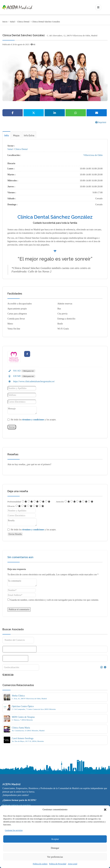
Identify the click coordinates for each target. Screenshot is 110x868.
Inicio (5, 22)
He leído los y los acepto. (33, 420)
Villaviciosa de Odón (93, 155)
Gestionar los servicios (14, 830)
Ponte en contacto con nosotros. (17, 805)
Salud (12, 22)
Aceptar (55, 839)
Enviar (12, 427)
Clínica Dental (23, 22)
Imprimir (101, 122)
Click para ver (28, 371)
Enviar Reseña (15, 534)
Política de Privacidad (58, 864)
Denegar (55, 848)
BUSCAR (8, 675)
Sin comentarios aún (20, 557)
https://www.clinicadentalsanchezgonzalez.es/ (31, 381)
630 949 (14, 376)
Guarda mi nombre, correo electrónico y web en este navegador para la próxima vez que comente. (55, 600)
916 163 (14, 371)
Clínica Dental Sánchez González (46, 22)
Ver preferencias (55, 857)
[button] (105, 810)
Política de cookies (40, 864)
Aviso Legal (72, 864)
